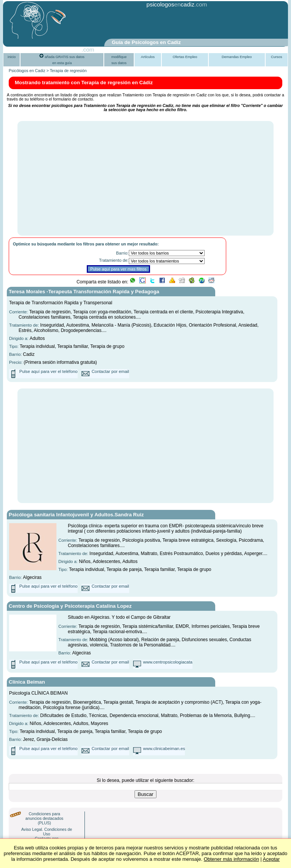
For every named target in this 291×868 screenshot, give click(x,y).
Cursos (277, 57)
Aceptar (271, 859)
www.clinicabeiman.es (164, 748)
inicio (12, 57)
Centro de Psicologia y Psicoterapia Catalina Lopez (70, 606)
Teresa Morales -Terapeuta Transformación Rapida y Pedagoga (84, 292)
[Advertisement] (127, 24)
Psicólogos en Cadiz (27, 71)
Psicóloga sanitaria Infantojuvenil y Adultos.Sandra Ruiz (76, 515)
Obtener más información (232, 859)
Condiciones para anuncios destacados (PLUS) (44, 818)
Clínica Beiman (27, 682)
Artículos (148, 57)
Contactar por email (110, 371)
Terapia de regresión (68, 71)
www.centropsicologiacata (168, 662)
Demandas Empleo (237, 57)
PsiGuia (71, 50)
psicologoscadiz (171, 4)
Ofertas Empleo (185, 57)
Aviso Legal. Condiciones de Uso (47, 832)
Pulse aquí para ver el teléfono (48, 371)
